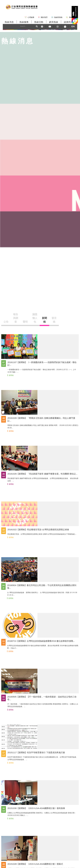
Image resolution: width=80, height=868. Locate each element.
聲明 (25, 322)
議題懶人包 (35, 318)
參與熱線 (54, 22)
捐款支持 (75, 12)
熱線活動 (39, 22)
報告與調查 (16, 318)
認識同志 (68, 22)
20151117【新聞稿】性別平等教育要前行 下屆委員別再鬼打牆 (36, 753)
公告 (6, 322)
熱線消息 (9, 22)
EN (73, 26)
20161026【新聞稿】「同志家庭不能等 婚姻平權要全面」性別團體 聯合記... (42, 474)
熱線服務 (24, 22)
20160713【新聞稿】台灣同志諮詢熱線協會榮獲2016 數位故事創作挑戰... (41, 641)
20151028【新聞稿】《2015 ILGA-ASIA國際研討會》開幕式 (35, 864)
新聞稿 (44, 320)
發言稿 (54, 320)
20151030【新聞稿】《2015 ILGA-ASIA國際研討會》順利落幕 (36, 808)
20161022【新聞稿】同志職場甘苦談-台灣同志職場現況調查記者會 (38, 530)
